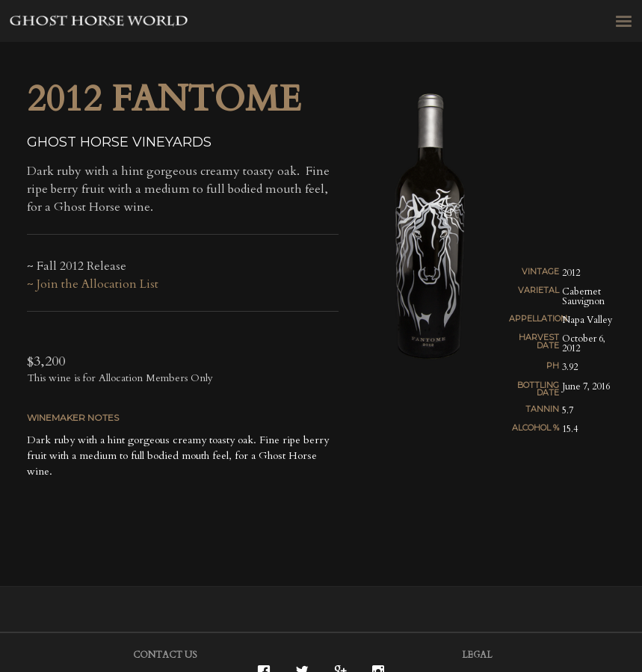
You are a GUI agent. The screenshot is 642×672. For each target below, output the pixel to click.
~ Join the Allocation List (93, 284)
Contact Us (165, 655)
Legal (477, 655)
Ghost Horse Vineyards (99, 23)
